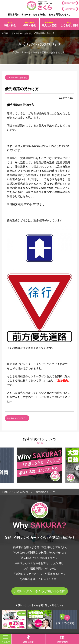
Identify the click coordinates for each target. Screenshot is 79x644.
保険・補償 (30, 24)
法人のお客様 (49, 24)
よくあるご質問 (69, 24)
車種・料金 (10, 24)
